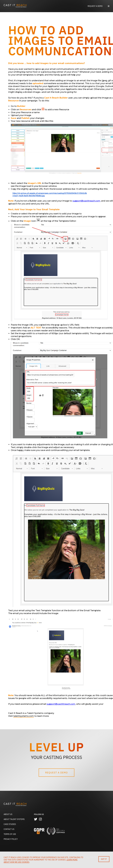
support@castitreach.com (86, 201)
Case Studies (10, 824)
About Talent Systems (14, 819)
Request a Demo (95, 6)
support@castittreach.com (61, 704)
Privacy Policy (11, 839)
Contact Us (9, 829)
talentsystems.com (24, 716)
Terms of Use (10, 834)
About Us (8, 814)
